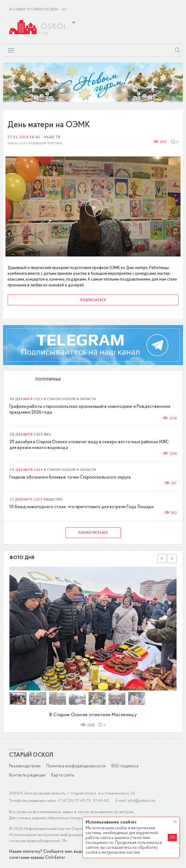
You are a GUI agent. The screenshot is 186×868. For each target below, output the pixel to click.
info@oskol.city (142, 801)
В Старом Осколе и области (70, 399)
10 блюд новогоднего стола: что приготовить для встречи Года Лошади (82, 507)
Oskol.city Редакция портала (35, 143)
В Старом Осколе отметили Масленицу (93, 715)
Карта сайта (63, 775)
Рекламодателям (25, 766)
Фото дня (22, 558)
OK (172, 838)
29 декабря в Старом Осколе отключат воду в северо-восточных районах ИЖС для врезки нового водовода (89, 445)
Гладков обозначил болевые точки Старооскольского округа (70, 477)
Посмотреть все (93, 533)
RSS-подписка (125, 766)
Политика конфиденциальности (76, 766)
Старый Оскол (31, 755)
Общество (53, 499)
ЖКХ (47, 434)
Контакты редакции (27, 775)
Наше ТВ (52, 137)
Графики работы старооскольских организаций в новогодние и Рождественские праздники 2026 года (90, 410)
